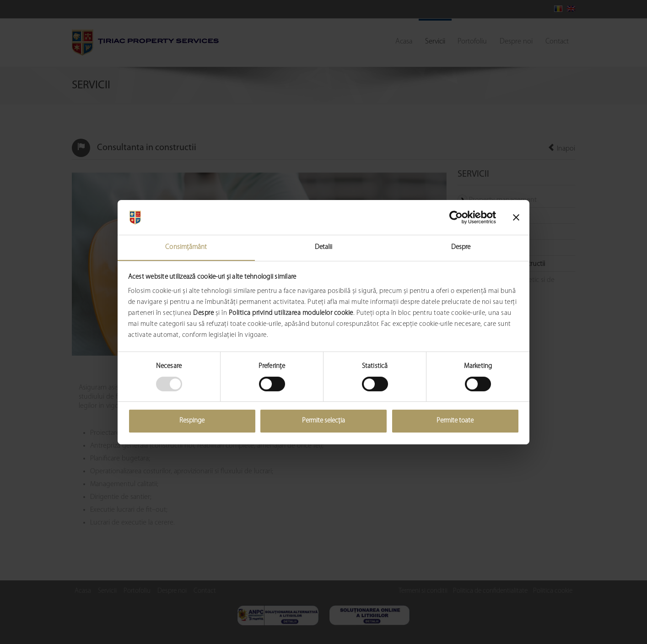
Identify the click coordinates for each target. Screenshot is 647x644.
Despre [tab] (461, 247)
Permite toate (455, 421)
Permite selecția (323, 421)
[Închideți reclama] (516, 217)
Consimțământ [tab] (186, 247)
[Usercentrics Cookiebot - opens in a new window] (456, 217)
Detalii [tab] (324, 247)
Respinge (192, 421)
